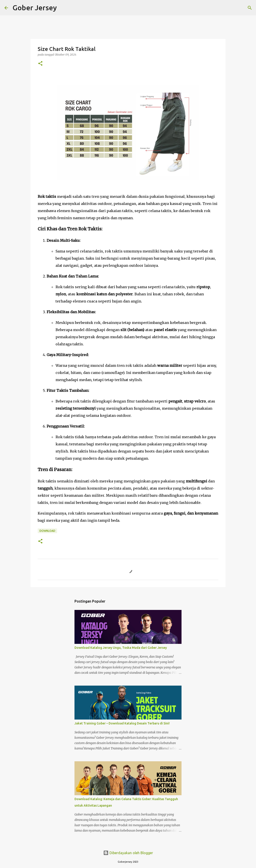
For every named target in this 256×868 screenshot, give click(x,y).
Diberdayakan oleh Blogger (128, 853)
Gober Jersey (35, 8)
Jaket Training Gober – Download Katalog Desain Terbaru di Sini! (122, 723)
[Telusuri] (63, 8)
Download (47, 531)
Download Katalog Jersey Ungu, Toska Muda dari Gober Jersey (121, 648)
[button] (40, 64)
